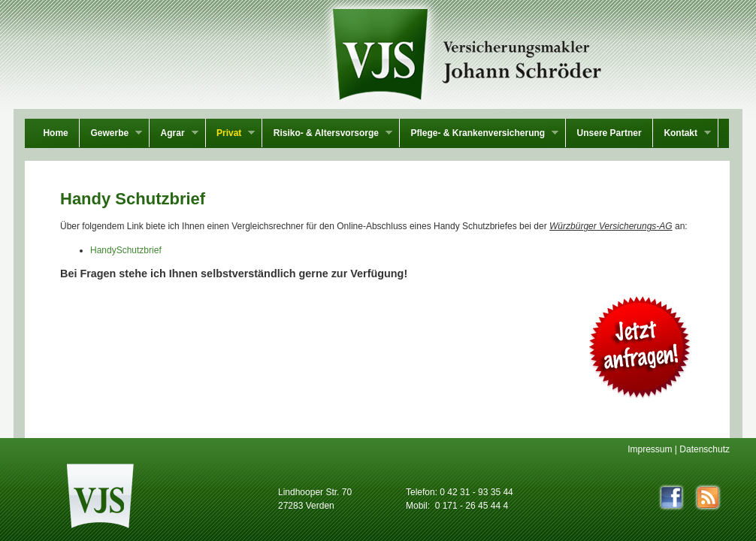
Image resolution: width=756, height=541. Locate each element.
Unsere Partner (609, 133)
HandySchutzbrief (126, 250)
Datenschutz (705, 449)
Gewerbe (111, 134)
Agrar (174, 134)
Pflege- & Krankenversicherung (479, 134)
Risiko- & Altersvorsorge (327, 134)
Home (55, 133)
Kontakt (682, 134)
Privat (231, 134)
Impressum (650, 449)
